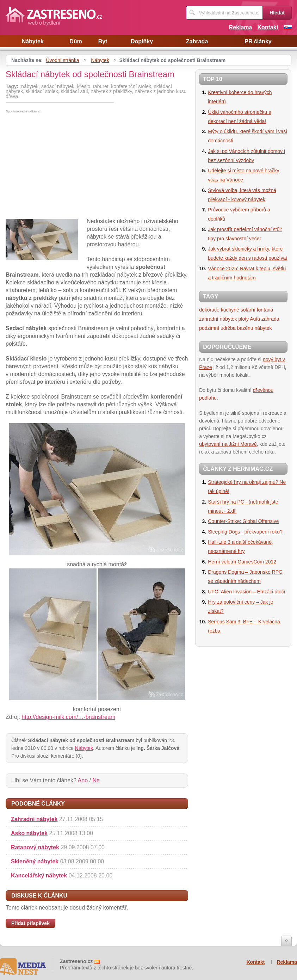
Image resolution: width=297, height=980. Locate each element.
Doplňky (142, 41)
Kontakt (268, 27)
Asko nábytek (29, 833)
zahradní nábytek (218, 319)
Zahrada (197, 41)
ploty (244, 319)
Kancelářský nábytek (39, 876)
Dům (76, 41)
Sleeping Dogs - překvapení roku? (245, 532)
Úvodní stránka (62, 60)
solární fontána (257, 310)
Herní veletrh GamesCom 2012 (242, 562)
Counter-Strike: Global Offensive (243, 521)
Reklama (241, 27)
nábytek (263, 328)
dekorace (209, 310)
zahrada (270, 319)
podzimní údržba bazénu (226, 328)
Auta (255, 319)
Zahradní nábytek (34, 819)
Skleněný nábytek (36, 861)
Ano (83, 780)
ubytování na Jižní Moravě (228, 444)
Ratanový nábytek (35, 847)
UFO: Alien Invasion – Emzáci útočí (246, 592)
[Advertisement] (65, 166)
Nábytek (33, 41)
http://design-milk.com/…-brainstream (68, 717)
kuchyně (230, 310)
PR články (258, 41)
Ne (96, 780)
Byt (103, 41)
